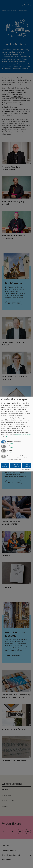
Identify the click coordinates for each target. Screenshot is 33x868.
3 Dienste (10, 443)
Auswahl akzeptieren (16, 465)
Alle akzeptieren (27, 465)
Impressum (10, 437)
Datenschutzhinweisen (23, 435)
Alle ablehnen (5, 465)
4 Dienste (10, 452)
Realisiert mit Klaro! (26, 469)
